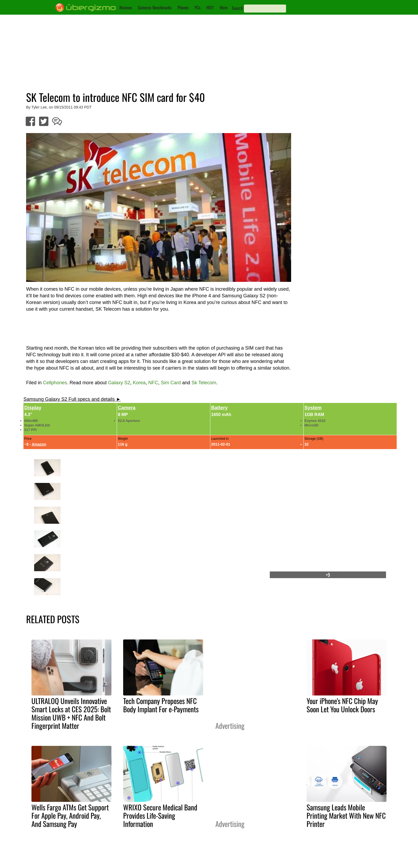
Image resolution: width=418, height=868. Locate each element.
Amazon (39, 444)
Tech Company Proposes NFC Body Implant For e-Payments (161, 705)
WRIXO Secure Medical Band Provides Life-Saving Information (160, 815)
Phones (183, 7)
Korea (139, 383)
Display (33, 408)
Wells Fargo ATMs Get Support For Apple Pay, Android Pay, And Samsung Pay (70, 815)
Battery (219, 408)
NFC (153, 383)
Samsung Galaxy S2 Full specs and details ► (72, 399)
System (313, 408)
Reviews (126, 7)
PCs (198, 7)
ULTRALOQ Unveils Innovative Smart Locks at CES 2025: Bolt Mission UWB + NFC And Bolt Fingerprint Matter (71, 713)
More (224, 7)
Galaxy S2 (119, 383)
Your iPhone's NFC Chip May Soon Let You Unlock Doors (342, 705)
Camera (127, 408)
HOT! (210, 7)
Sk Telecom (204, 383)
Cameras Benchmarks (155, 7)
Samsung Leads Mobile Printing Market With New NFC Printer (346, 815)
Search (237, 8)
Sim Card (171, 383)
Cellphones (55, 383)
